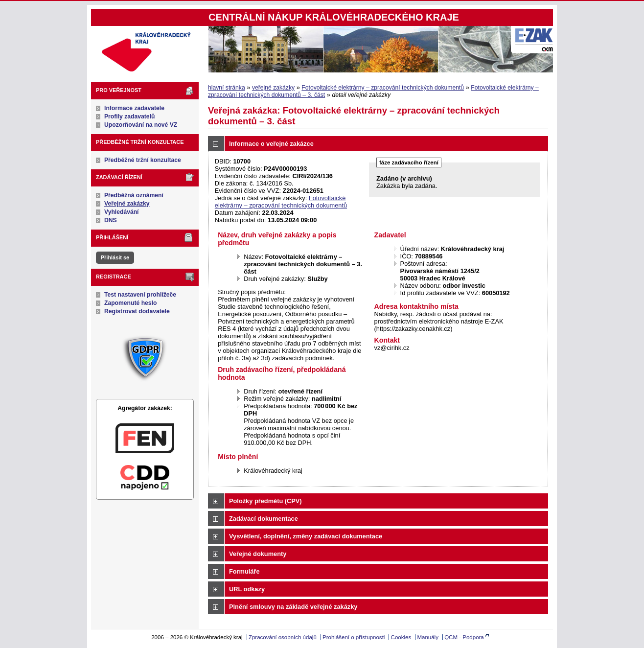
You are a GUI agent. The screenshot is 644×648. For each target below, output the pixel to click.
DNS (111, 220)
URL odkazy (247, 589)
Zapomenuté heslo (130, 303)
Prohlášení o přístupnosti (354, 637)
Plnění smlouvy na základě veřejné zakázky (293, 607)
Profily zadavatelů (129, 116)
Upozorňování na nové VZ (141, 125)
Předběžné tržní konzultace (143, 160)
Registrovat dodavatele (137, 311)
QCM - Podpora (464, 637)
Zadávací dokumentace (264, 519)
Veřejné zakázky (127, 204)
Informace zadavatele (134, 108)
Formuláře (244, 571)
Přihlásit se (115, 257)
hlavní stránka (227, 88)
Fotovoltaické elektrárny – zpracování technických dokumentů (383, 88)
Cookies (401, 637)
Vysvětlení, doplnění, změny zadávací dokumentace (306, 536)
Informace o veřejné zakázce (271, 144)
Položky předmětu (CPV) (265, 501)
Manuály (428, 637)
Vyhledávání (122, 212)
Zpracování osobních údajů (283, 637)
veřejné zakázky (273, 88)
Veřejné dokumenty (258, 554)
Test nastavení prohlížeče (140, 295)
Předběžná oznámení (134, 195)
